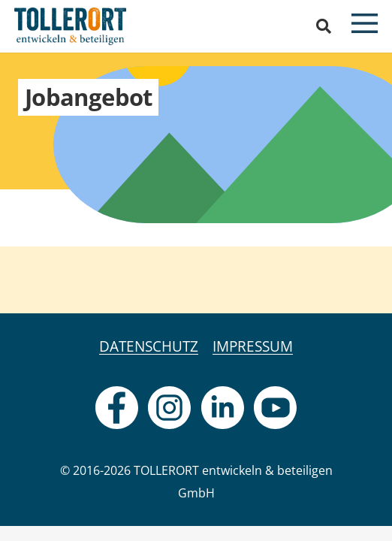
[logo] (70, 26)
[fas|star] (117, 408)
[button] (324, 26)
